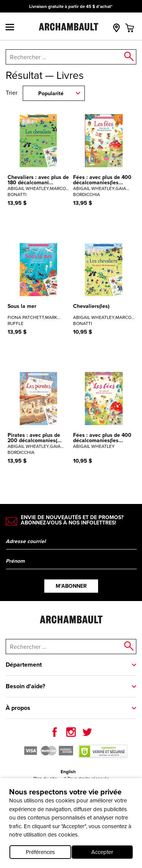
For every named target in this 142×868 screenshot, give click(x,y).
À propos (18, 708)
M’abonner (71, 586)
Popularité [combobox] (51, 93)
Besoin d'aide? (25, 686)
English (68, 772)
